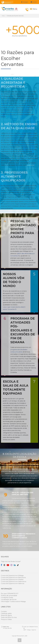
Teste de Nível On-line (9, 617)
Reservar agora (6, 615)
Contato (34, 2)
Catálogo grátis (6, 613)
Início (3, 16)
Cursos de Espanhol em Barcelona (13, 577)
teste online (31, 165)
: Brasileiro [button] (7, 2)
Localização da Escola (9, 599)
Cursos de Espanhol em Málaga (12, 575)
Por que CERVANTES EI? (10, 593)
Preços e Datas (6, 619)
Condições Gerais (7, 597)
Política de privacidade (9, 595)
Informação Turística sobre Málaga (13, 601)
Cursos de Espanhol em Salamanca (14, 581)
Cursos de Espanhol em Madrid (12, 579)
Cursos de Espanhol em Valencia (13, 583)
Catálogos (25, 2)
